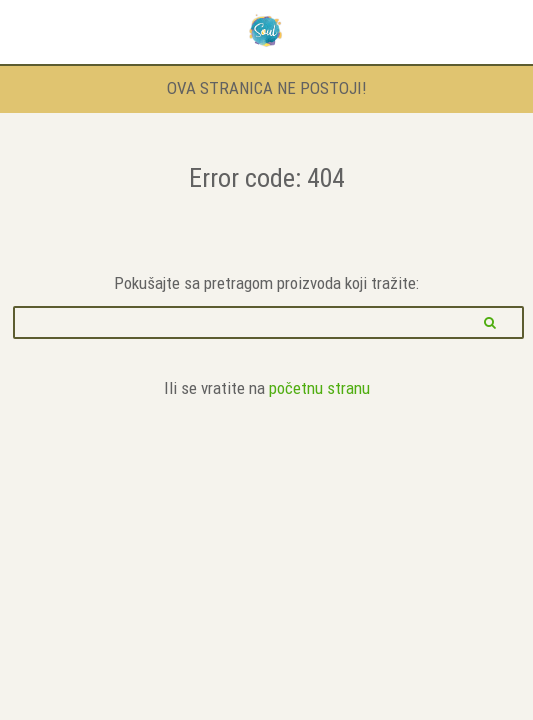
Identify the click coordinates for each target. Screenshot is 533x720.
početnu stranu (319, 388)
